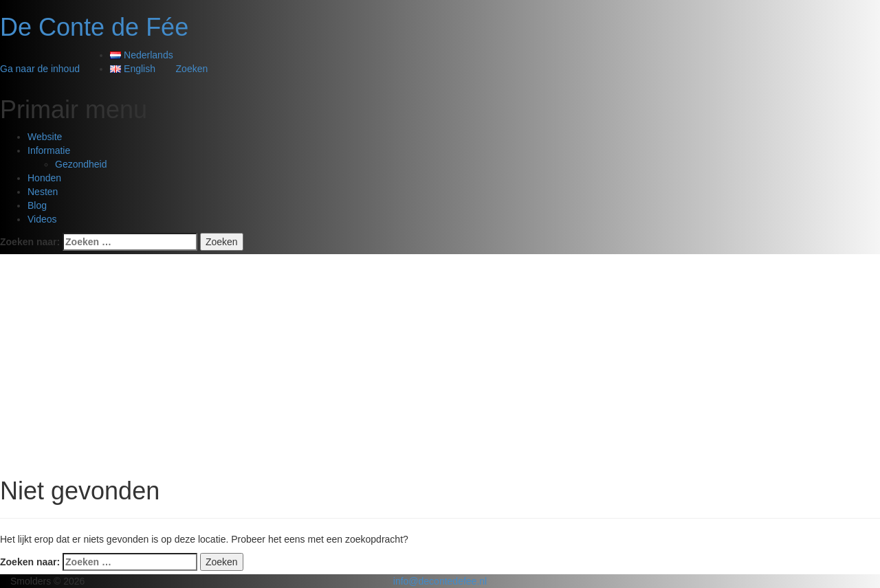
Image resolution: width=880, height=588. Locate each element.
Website (45, 137)
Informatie (49, 150)
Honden (44, 178)
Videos (42, 219)
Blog (37, 205)
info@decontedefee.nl (440, 581)
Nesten (43, 192)
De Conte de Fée (94, 27)
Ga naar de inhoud (40, 69)
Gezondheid (81, 164)
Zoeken (192, 69)
